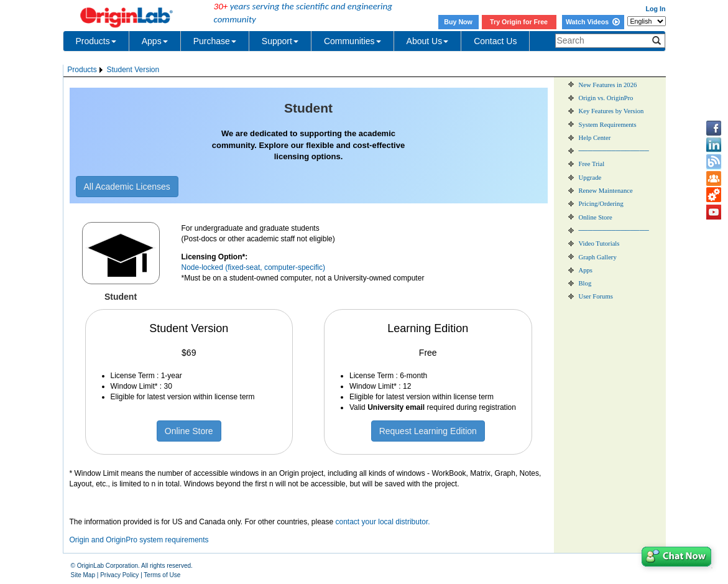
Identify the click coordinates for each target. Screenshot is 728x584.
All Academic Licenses (127, 187)
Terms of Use (162, 575)
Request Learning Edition (428, 431)
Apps (155, 41)
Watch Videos (593, 22)
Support (280, 41)
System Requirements (608, 125)
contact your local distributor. (383, 522)
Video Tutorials (599, 243)
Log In (656, 9)
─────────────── (614, 151)
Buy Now (458, 22)
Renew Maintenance (606, 191)
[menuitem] (86, 70)
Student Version (133, 70)
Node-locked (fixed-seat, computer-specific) (253, 267)
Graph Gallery (598, 257)
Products (96, 41)
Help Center (595, 138)
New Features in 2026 (608, 85)
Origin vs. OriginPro (606, 98)
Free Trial (592, 164)
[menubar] (113, 70)
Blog (585, 283)
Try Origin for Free (519, 22)
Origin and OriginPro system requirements (139, 540)
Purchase (215, 41)
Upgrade (590, 178)
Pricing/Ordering (601, 204)
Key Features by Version (611, 111)
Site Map (83, 575)
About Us (428, 41)
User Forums (596, 296)
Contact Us (495, 41)
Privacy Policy (119, 575)
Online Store (189, 431)
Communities (352, 41)
